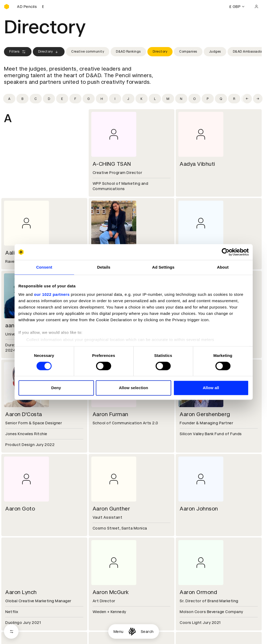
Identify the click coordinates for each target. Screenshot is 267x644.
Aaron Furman (110, 414)
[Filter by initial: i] (115, 99)
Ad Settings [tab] (163, 267)
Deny (56, 388)
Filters (18, 52)
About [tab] (223, 267)
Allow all (211, 388)
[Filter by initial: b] (22, 99)
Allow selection (133, 388)
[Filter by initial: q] (221, 99)
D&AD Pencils (17, 622)
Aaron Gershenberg (205, 414)
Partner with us (105, 591)
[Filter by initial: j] (128, 99)
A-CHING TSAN (112, 164)
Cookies (99, 629)
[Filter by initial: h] (102, 99)
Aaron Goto (20, 509)
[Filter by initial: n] (181, 99)
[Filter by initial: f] (75, 99)
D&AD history (17, 585)
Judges (215, 52)
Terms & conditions (110, 622)
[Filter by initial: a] (9, 99)
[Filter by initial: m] (168, 99)
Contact (186, 585)
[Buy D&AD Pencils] (30, 7)
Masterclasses (18, 641)
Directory (49, 52)
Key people (14, 591)
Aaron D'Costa (24, 414)
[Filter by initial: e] (62, 99)
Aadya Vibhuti (197, 164)
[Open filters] (11, 631)
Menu (119, 632)
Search (147, 632)
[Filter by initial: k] (142, 99)
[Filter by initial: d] (49, 99)
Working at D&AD (107, 585)
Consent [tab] (44, 267)
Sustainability (17, 597)
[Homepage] (132, 631)
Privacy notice (104, 635)
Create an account (196, 629)
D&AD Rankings (128, 52)
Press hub (188, 591)
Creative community (88, 52)
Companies (188, 52)
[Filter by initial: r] (234, 99)
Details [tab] (104, 267)
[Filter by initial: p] (208, 99)
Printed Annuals (19, 629)
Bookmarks (189, 635)
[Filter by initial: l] (155, 99)
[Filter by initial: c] (36, 99)
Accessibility (103, 641)
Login (184, 622)
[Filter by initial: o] (194, 99)
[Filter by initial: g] (89, 99)
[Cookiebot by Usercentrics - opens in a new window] (226, 252)
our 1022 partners (52, 294)
